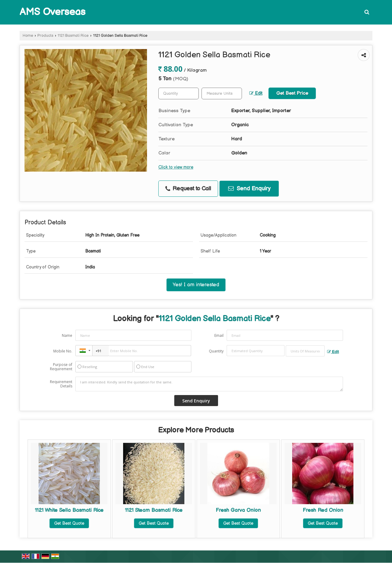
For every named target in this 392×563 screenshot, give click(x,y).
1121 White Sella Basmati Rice (69, 510)
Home (28, 36)
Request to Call (188, 189)
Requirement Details (61, 384)
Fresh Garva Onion (238, 510)
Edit (256, 93)
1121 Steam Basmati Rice (154, 510)
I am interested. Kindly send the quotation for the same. (209, 384)
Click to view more (176, 167)
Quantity (216, 351)
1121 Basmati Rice (73, 36)
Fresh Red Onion (323, 510)
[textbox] (222, 93)
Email (219, 335)
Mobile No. (63, 351)
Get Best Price (292, 93)
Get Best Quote (69, 523)
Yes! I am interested (196, 285)
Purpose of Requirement (61, 367)
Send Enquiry (249, 189)
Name (67, 335)
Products (45, 36)
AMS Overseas (53, 12)
